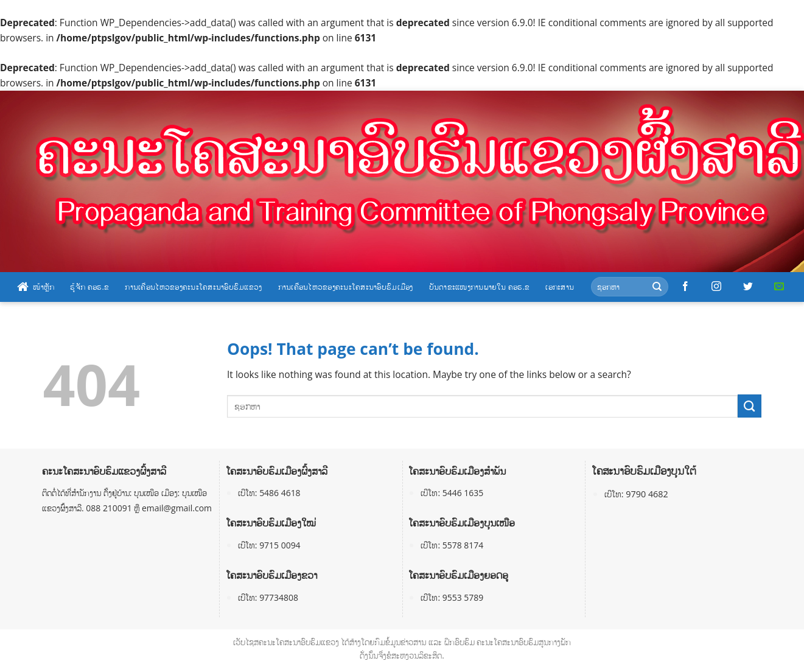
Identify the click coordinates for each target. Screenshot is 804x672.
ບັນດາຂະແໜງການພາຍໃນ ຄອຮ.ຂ (480, 287)
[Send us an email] (779, 287)
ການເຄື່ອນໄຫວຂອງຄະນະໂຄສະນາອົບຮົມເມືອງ (346, 287)
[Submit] (657, 287)
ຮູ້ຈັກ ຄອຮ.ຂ (89, 287)
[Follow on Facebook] (685, 287)
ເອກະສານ (560, 287)
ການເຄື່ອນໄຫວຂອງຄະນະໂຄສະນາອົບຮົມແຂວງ (193, 287)
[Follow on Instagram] (716, 287)
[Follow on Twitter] (748, 287)
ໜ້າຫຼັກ (36, 287)
